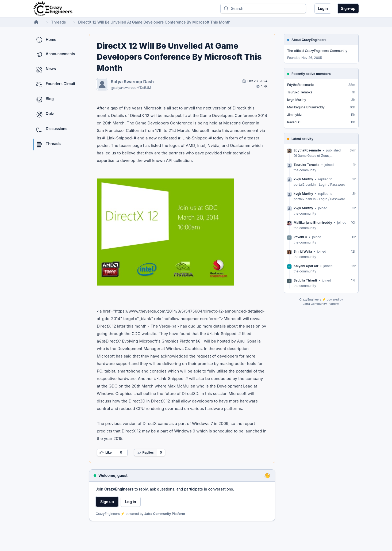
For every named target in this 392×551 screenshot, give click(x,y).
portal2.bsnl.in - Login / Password (319, 185)
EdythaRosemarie (300, 85)
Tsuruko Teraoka (300, 92)
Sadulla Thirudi (305, 280)
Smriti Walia (303, 251)
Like (106, 453)
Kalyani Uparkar (306, 266)
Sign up (107, 502)
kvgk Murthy (297, 100)
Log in (131, 502)
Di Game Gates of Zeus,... (313, 156)
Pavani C (294, 122)
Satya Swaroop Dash (132, 82)
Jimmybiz (294, 115)
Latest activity (302, 139)
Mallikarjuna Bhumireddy (306, 107)
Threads (58, 22)
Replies (145, 453)
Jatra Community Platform (165, 514)
